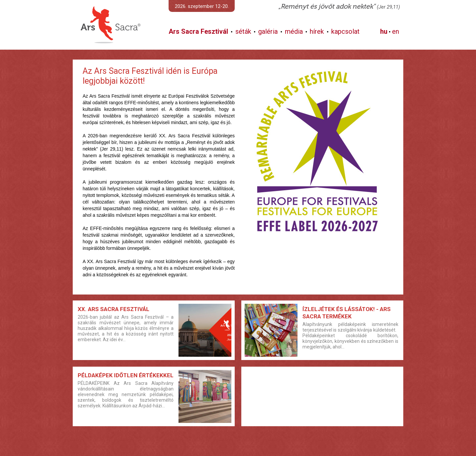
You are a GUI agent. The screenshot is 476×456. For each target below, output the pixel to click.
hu (384, 31)
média (294, 31)
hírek (317, 31)
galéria (268, 31)
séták (243, 31)
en (396, 31)
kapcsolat (345, 31)
